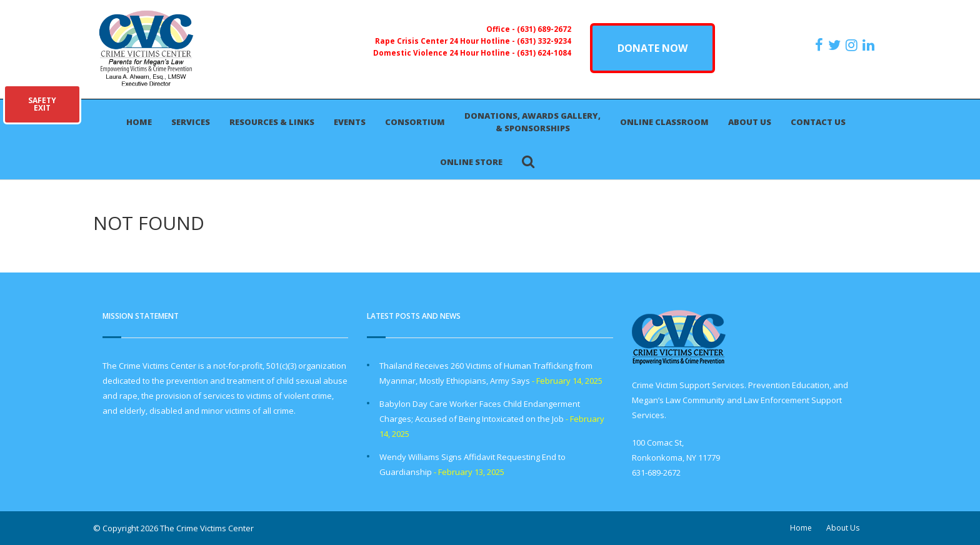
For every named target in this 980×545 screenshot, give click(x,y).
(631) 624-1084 (544, 52)
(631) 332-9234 (544, 41)
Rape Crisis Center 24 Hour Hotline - (446, 41)
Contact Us (818, 122)
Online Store (471, 162)
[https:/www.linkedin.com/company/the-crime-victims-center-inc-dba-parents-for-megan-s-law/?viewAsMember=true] (870, 45)
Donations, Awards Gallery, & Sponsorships (532, 122)
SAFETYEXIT (42, 104)
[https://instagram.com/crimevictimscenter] (853, 45)
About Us (750, 122)
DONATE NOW (652, 48)
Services (191, 122)
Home (139, 122)
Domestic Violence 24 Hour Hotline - (445, 52)
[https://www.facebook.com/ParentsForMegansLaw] (821, 45)
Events (350, 122)
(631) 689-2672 (544, 29)
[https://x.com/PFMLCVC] (836, 45)
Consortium (415, 122)
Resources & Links (272, 122)
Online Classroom (664, 122)
